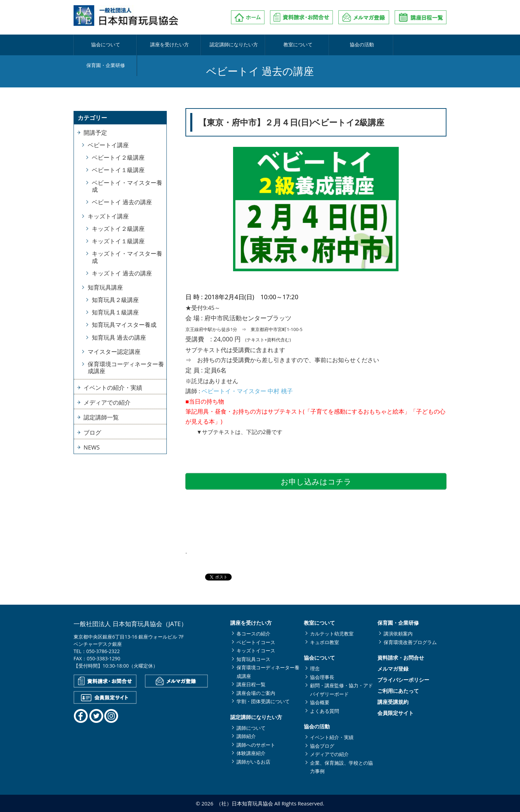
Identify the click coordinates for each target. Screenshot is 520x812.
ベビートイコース (256, 642)
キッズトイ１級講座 (118, 241)
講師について (251, 728)
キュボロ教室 (325, 642)
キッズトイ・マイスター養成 (127, 257)
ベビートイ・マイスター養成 (127, 186)
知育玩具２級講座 (115, 300)
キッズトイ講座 (108, 216)
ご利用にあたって (398, 691)
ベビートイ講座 (108, 145)
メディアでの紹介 (107, 402)
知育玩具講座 (105, 287)
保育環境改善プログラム (410, 642)
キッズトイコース (256, 650)
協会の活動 (352, 45)
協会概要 (320, 702)
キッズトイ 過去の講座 (122, 273)
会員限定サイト (396, 713)
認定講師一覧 (101, 417)
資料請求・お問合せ (401, 658)
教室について (290, 45)
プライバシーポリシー (403, 680)
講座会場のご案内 (256, 693)
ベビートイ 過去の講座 (122, 202)
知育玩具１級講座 (115, 312)
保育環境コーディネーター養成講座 (126, 367)
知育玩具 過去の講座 (119, 337)
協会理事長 (322, 677)
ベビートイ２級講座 (118, 157)
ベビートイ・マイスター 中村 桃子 (247, 391)
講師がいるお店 (253, 762)
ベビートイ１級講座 (118, 170)
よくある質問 (325, 711)
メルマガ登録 (393, 669)
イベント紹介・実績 (332, 737)
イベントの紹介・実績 (113, 388)
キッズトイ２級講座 (118, 229)
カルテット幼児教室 (332, 634)
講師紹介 (246, 736)
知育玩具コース (253, 659)
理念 (315, 668)
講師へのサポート (256, 745)
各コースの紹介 (253, 634)
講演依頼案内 (398, 634)
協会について (105, 45)
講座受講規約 (393, 702)
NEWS (92, 447)
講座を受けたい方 (166, 45)
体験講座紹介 (251, 753)
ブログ (92, 432)
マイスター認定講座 (114, 352)
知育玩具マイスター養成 (124, 325)
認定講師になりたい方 (228, 45)
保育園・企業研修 (414, 45)
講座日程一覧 (251, 684)
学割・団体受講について (263, 701)
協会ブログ (322, 746)
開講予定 (95, 133)
